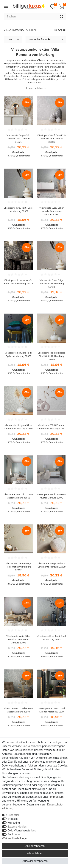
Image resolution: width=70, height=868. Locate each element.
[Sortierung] (46, 39)
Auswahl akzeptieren (35, 861)
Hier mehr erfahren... (35, 88)
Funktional (14, 834)
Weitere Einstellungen (15, 838)
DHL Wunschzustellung (22, 831)
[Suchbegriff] (30, 17)
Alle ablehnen (35, 853)
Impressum (57, 797)
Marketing (14, 823)
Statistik (13, 819)
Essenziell (14, 815)
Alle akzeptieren (35, 846)
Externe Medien (17, 827)
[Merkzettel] (54, 6)
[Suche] (62, 17)
